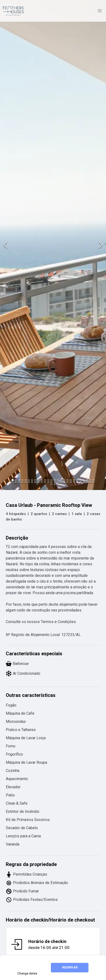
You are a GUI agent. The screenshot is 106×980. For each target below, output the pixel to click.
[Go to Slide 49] (84, 482)
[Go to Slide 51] (90, 482)
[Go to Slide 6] (29, 480)
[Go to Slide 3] (19, 480)
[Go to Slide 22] (81, 480)
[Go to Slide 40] (55, 482)
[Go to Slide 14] (55, 480)
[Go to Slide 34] (35, 482)
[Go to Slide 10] (42, 480)
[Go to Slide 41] (58, 482)
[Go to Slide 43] (64, 482)
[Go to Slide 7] (32, 480)
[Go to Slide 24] (87, 480)
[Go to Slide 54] (55, 484)
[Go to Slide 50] (87, 482)
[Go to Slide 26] (93, 480)
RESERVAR (70, 967)
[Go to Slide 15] (58, 480)
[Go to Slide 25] (90, 480)
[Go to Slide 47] (77, 482)
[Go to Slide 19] (71, 480)
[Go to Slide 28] (16, 482)
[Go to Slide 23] (84, 480)
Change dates (27, 973)
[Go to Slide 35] (39, 482)
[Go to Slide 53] (51, 484)
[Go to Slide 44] (67, 482)
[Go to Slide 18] (67, 480)
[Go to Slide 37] (45, 482)
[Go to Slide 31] (25, 482)
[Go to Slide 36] (42, 482)
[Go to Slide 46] (74, 482)
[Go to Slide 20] (74, 480)
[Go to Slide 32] (29, 482)
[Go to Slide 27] (13, 482)
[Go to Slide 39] (51, 482)
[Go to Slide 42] (61, 482)
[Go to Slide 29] (19, 482)
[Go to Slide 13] (51, 480)
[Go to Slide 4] (22, 480)
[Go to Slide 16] (61, 480)
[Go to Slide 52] (93, 482)
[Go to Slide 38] (48, 482)
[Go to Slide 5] (25, 480)
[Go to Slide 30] (22, 482)
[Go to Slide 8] (35, 480)
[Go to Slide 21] (77, 480)
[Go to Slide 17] (64, 480)
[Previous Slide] (5, 245)
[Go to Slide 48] (81, 482)
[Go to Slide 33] (32, 482)
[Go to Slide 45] (71, 482)
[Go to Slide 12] (48, 480)
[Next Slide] (101, 245)
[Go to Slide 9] (39, 480)
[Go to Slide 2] (16, 480)
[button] (53, 245)
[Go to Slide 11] (45, 480)
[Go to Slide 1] (13, 480)
